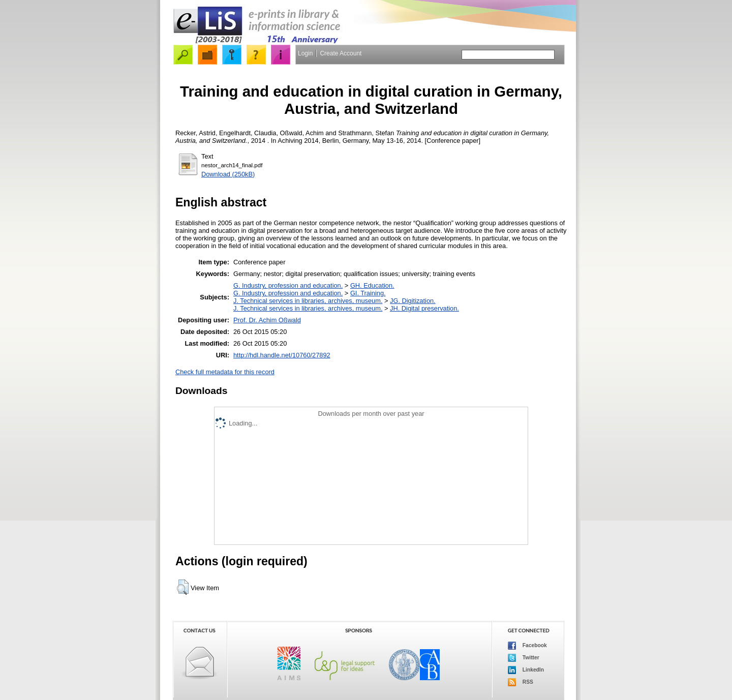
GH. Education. (372, 285)
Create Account (341, 53)
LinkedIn (526, 670)
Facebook (527, 646)
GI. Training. (368, 293)
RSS (521, 682)
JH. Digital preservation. (424, 308)
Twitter (524, 658)
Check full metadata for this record (225, 372)
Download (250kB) (228, 174)
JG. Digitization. (413, 301)
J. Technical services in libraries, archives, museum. (308, 301)
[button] (183, 587)
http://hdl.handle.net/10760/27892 (282, 355)
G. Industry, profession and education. (288, 285)
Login (305, 53)
